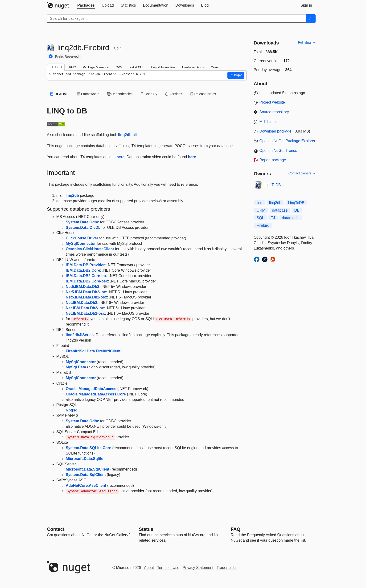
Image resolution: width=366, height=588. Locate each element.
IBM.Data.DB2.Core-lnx (86, 276)
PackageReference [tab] (96, 67)
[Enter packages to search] (176, 19)
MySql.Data (76, 367)
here (120, 157)
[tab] (86, 5)
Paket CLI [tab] (136, 67)
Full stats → (307, 42)
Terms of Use (168, 568)
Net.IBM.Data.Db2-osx (85, 313)
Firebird (263, 225)
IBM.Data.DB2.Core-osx (87, 281)
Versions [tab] (174, 94)
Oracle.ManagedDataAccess (91, 389)
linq (260, 203)
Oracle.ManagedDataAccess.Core (96, 394)
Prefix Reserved (67, 56)
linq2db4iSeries (80, 335)
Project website (272, 102)
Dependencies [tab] (120, 94)
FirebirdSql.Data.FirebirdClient (93, 351)
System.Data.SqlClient (86, 475)
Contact (56, 529)
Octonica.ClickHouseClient (90, 249)
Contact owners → (302, 173)
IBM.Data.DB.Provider (85, 265)
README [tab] (60, 94)
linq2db (72, 195)
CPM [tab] (119, 67)
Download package (276, 131)
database (280, 210)
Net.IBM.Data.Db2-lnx (85, 308)
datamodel (291, 218)
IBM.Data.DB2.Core (83, 270)
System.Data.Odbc (82, 222)
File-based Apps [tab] (193, 67)
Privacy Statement (198, 568)
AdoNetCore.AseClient (86, 485)
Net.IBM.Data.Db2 (81, 303)
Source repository (274, 112)
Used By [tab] (149, 94)
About (149, 568)
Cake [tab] (214, 67)
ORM (261, 210)
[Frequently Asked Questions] (236, 529)
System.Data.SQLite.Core (88, 448)
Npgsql (72, 410)
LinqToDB (273, 185)
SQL (260, 218)
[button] (236, 75)
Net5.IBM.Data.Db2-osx (86, 297)
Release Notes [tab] (203, 94)
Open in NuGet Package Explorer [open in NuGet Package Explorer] (287, 141)
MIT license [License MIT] (269, 122)
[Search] (311, 19)
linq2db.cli (127, 135)
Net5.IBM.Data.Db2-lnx (86, 292)
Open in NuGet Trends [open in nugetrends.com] (278, 151)
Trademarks (227, 568)
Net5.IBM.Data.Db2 (82, 287)
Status (146, 529)
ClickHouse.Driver (82, 238)
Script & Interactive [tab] (162, 67)
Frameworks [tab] (88, 94)
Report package (273, 160)
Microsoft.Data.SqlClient (88, 469)
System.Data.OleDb (83, 228)
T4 (273, 218)
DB (297, 210)
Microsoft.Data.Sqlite (84, 459)
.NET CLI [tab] (56, 67)
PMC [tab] (72, 67)
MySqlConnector (81, 244)
